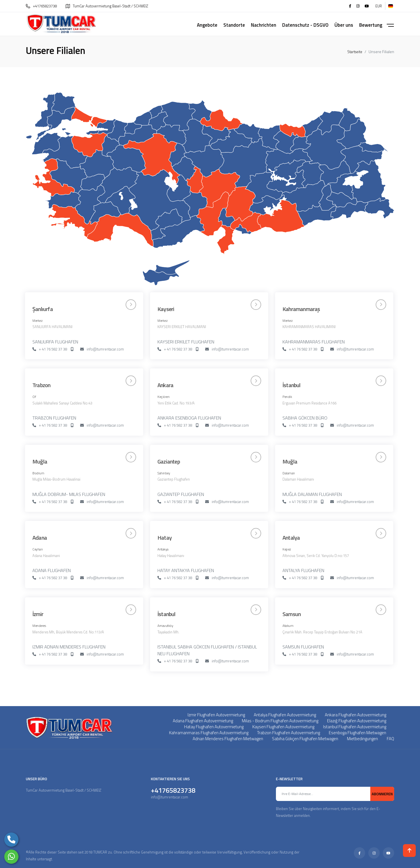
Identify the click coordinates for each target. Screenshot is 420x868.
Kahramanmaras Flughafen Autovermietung (209, 733)
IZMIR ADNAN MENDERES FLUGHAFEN (69, 647)
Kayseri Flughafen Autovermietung (283, 727)
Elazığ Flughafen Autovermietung (357, 721)
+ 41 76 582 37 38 (50, 349)
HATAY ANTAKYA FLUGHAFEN (186, 570)
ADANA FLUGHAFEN (52, 570)
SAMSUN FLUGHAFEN (303, 647)
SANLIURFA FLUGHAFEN (55, 342)
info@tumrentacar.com (102, 349)
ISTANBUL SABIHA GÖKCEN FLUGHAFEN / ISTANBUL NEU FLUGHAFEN (207, 650)
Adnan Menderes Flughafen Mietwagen (228, 739)
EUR (379, 6)
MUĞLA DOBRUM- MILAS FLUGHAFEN (69, 494)
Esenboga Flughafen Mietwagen (357, 733)
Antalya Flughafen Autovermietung (285, 715)
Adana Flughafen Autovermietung (203, 721)
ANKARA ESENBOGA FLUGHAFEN (189, 418)
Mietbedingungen (362, 739)
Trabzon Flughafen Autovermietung (289, 733)
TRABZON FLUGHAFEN (54, 418)
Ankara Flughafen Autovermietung (355, 715)
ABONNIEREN (382, 794)
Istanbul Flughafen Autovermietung (355, 727)
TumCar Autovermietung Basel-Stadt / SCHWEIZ (107, 6)
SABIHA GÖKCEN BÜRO (305, 418)
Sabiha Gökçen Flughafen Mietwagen (305, 739)
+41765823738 (41, 6)
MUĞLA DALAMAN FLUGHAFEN (312, 494)
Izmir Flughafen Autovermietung (216, 715)
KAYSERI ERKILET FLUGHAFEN (186, 342)
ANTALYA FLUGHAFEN (303, 570)
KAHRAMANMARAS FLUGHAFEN (314, 342)
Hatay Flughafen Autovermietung (214, 727)
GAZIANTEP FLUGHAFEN (181, 494)
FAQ (390, 739)
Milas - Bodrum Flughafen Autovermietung (280, 721)
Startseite (355, 52)
